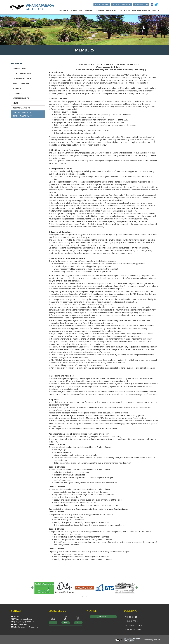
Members (89, 10)
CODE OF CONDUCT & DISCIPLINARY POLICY (22, 114)
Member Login (141, 4)
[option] (84, 29)
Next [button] (137, 588)
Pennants (18, 93)
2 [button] (86, 597)
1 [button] (83, 597)
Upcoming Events (134, 625)
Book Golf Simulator (122, 4)
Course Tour (76, 10)
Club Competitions (22, 74)
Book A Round (102, 4)
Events (155, 10)
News (15, 103)
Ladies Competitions (23, 79)
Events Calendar (21, 83)
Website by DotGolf (152, 640)
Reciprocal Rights (22, 108)
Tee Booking (131, 617)
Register (17, 88)
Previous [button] (32, 588)
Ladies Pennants (21, 98)
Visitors (100, 10)
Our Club (63, 10)
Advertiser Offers (141, 10)
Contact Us (124, 10)
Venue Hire (111, 10)
